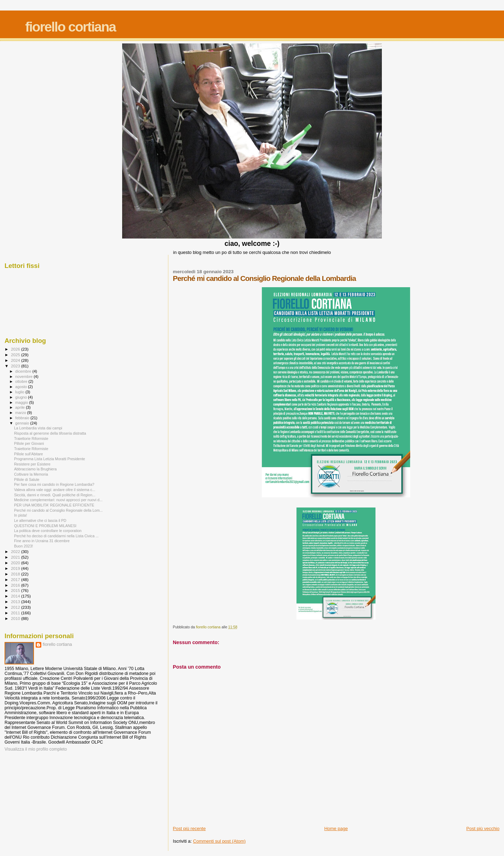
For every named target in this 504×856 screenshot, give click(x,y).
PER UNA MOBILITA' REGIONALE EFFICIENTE (54, 505)
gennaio (23, 423)
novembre (25, 377)
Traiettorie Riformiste (31, 439)
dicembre (24, 371)
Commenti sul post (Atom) (219, 841)
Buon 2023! (23, 546)
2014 (16, 596)
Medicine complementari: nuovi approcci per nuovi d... (58, 500)
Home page (336, 829)
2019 (16, 568)
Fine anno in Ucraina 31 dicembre (42, 541)
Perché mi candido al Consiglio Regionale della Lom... (58, 510)
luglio (20, 392)
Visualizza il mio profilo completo (36, 749)
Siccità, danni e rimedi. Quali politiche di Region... (55, 495)
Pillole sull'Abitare (29, 454)
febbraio (23, 418)
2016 (16, 585)
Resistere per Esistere (32, 464)
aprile (21, 407)
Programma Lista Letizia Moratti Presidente (50, 459)
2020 (16, 563)
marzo (21, 413)
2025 (16, 355)
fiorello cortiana (71, 27)
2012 (16, 607)
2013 (16, 602)
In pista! (20, 515)
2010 (16, 618)
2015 (16, 590)
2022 (16, 551)
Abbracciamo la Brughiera (35, 469)
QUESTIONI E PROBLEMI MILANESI (45, 526)
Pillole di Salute (27, 479)
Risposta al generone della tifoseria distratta (50, 433)
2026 (16, 349)
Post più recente (189, 829)
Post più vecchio (483, 829)
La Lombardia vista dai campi (38, 428)
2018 (16, 574)
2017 (16, 579)
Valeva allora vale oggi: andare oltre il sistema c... (55, 490)
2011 (16, 613)
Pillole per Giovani (29, 443)
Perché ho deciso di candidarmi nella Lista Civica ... (56, 536)
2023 (16, 366)
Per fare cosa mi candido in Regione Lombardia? (54, 484)
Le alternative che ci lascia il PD (40, 520)
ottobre (22, 381)
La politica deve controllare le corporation (48, 531)
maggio (22, 402)
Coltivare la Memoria (31, 474)
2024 (16, 360)
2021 (16, 557)
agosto (22, 387)
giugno (22, 397)
